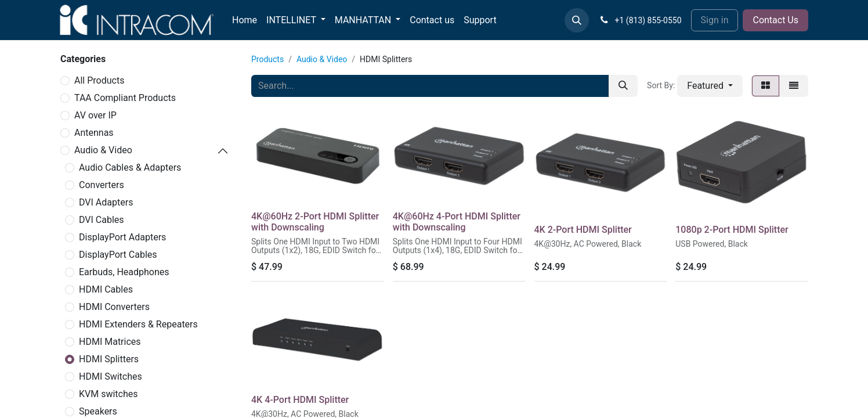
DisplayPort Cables (118, 255)
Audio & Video (103, 150)
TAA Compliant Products (125, 98)
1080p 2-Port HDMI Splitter (732, 230)
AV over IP (95, 115)
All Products (99, 80)
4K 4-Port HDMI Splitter (300, 400)
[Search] (623, 86)
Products (267, 59)
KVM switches (108, 394)
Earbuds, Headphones (124, 272)
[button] (577, 20)
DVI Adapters (106, 202)
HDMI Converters (114, 307)
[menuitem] (245, 20)
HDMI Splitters (109, 359)
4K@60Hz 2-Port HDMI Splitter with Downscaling (315, 222)
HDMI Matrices (110, 342)
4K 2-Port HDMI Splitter (583, 230)
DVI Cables (102, 220)
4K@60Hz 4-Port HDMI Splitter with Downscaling (457, 222)
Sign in (715, 20)
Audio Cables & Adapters (130, 167)
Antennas (94, 133)
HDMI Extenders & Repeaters (138, 324)
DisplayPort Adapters (122, 237)
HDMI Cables (106, 289)
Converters (102, 185)
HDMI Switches (111, 376)
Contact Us (775, 20)
